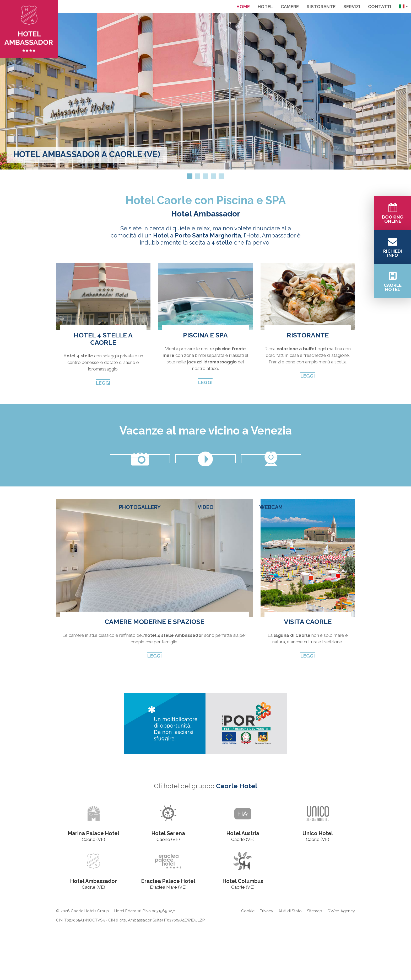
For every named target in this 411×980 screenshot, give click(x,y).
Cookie (248, 962)
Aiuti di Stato (290, 962)
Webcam (271, 507)
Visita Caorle (308, 673)
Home (243, 7)
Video (206, 507)
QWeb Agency (341, 962)
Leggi (103, 383)
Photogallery (140, 507)
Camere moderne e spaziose (154, 673)
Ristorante (321, 7)
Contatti (380, 7)
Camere (290, 7)
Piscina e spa (205, 335)
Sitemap (315, 962)
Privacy (266, 962)
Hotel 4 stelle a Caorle (103, 339)
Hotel (265, 7)
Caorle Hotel (237, 837)
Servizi (352, 7)
